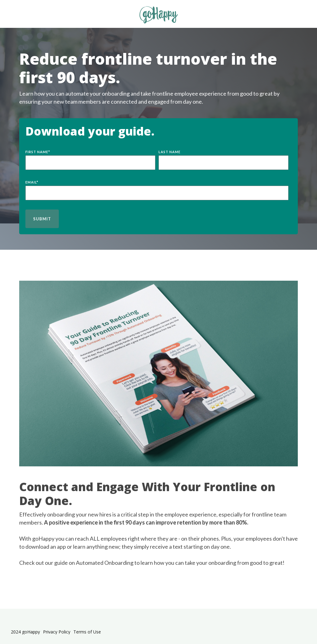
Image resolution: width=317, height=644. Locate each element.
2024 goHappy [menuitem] (25, 632)
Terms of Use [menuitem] (87, 632)
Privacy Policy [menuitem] (57, 632)
